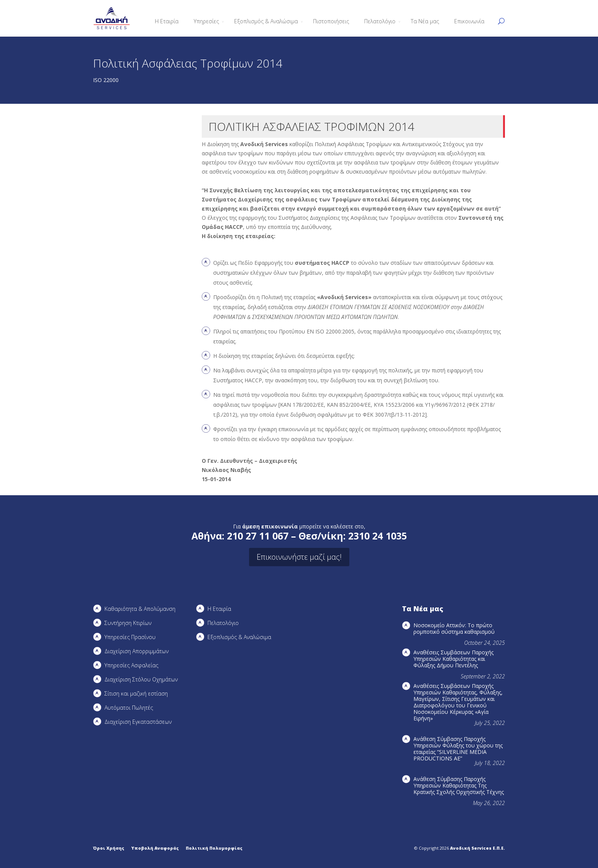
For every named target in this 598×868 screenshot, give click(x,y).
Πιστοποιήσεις (331, 21)
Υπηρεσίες (206, 21)
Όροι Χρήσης (109, 848)
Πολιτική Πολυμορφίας (214, 848)
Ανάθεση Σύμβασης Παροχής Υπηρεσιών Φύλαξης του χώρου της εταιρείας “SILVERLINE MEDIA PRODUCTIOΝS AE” (458, 749)
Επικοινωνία (469, 21)
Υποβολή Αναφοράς (155, 848)
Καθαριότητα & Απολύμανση (140, 609)
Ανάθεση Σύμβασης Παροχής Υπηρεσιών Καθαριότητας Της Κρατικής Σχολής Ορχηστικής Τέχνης (459, 785)
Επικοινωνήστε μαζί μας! (299, 557)
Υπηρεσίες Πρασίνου (130, 637)
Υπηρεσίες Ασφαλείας (131, 665)
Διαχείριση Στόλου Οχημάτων (141, 679)
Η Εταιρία (167, 21)
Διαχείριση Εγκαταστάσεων (138, 722)
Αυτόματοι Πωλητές (129, 708)
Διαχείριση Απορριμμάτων (137, 651)
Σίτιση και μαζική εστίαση (136, 693)
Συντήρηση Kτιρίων (128, 623)
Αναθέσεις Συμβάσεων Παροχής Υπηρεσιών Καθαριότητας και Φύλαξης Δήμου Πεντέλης (453, 659)
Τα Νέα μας (425, 21)
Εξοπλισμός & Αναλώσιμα (266, 21)
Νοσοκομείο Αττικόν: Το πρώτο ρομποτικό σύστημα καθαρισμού (454, 628)
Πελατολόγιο (380, 21)
